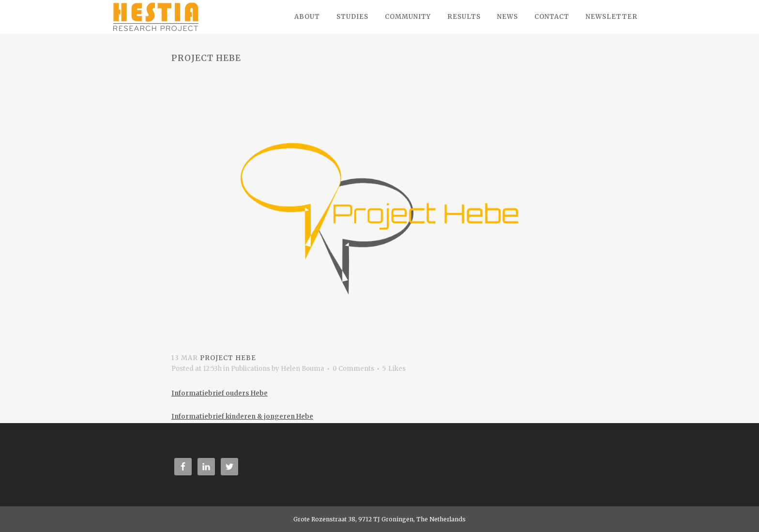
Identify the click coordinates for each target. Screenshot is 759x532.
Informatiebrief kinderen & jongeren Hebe (242, 417)
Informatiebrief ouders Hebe (220, 393)
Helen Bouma (303, 369)
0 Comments (353, 369)
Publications (250, 369)
